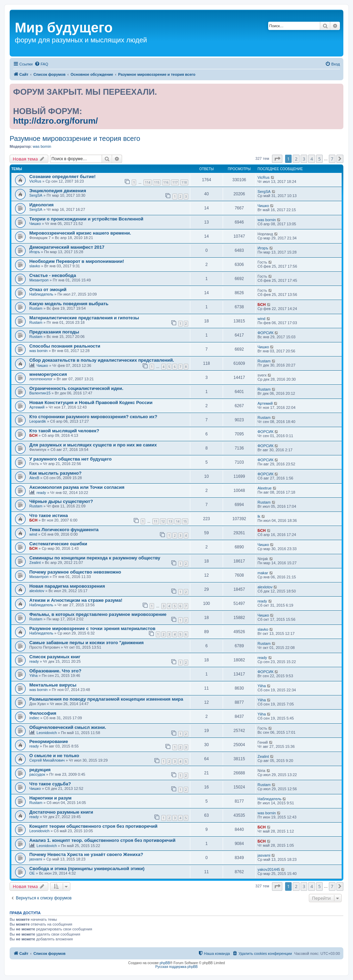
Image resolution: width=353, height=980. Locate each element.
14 (178, 521)
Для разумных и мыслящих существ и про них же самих (93, 445)
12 (163, 521)
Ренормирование (49, 741)
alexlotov (37, 591)
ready (41, 493)
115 (157, 182)
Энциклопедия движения (58, 191)
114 (147, 182)
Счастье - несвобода (53, 275)
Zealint (35, 563)
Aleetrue (265, 488)
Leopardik (38, 421)
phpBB (165, 963)
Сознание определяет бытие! (63, 177)
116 (166, 182)
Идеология (41, 205)
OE (32, 873)
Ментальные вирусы (53, 685)
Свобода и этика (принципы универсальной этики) (87, 869)
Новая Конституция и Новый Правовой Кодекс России (91, 403)
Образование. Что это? (55, 671)
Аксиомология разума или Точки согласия (77, 487)
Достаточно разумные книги (61, 812)
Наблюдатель (41, 294)
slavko (35, 266)
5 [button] (319, 159)
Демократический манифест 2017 (67, 247)
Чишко (263, 206)
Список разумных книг (55, 657)
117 (175, 182)
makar (263, 573)
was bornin (42, 146)
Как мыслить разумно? (56, 473)
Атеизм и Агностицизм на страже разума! (76, 600)
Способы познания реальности (65, 346)
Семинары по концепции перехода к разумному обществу (95, 558)
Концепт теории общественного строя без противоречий (93, 826)
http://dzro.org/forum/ (56, 121)
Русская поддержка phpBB (176, 967)
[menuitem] (41, 64)
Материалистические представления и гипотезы (84, 318)
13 (170, 521)
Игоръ (35, 252)
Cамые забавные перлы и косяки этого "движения (87, 643)
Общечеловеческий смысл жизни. (68, 727)
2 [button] (296, 159)
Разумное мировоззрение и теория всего (75, 138)
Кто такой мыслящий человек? (64, 431)
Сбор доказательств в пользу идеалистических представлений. (102, 360)
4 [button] (311, 159)
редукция (40, 770)
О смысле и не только (54, 756)
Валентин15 (40, 393)
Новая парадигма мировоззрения (67, 586)
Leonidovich (47, 733)
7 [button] (332, 159)
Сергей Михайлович (47, 760)
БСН (262, 305)
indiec (34, 718)
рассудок (37, 774)
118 (184, 182)
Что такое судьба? (50, 784)
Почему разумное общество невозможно (75, 572)
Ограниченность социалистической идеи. (76, 388)
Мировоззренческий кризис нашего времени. (80, 233)
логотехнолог (41, 379)
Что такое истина (49, 515)
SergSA (36, 195)
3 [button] (304, 159)
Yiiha (33, 675)
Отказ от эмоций (48, 290)
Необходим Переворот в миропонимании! (77, 261)
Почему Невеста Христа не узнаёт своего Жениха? (86, 854)
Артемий (37, 407)
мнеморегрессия (48, 374)
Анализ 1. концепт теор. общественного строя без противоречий (102, 840)
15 (185, 521)
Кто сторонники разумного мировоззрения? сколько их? (93, 417)
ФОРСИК (265, 333)
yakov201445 (269, 869)
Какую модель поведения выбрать (69, 304)
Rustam (36, 308)
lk (259, 516)
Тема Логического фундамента (64, 530)
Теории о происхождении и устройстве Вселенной (86, 219)
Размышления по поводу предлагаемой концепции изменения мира (106, 699)
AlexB (34, 478)
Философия (43, 713)
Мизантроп (39, 280)
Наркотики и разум (50, 798)
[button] (277, 159)
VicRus (35, 181)
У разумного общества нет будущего (70, 459)
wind (261, 319)
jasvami (36, 859)
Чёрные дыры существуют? (61, 501)
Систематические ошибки (58, 544)
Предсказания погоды (54, 332)
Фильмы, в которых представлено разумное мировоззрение (98, 614)
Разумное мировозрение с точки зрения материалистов (92, 628)
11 (155, 521)
